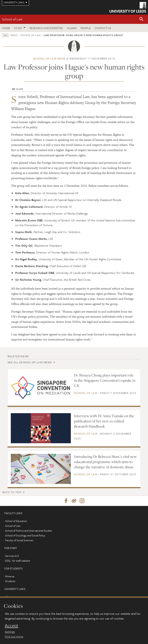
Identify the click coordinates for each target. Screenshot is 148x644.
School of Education (16, 521)
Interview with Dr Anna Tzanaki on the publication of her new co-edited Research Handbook (104, 421)
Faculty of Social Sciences (19, 540)
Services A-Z (12, 556)
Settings (10, 632)
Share (20, 89)
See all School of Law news (30, 362)
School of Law (12, 19)
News (14, 35)
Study (18, 28)
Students (10, 581)
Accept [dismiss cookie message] (11, 626)
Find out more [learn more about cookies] (14, 636)
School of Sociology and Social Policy (25, 535)
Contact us (103, 28)
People (86, 28)
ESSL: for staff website (18, 561)
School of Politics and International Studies (29, 531)
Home (6, 28)
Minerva (10, 576)
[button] (141, 19)
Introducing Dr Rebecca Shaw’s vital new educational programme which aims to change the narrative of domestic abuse (105, 462)
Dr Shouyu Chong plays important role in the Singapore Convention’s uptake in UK (105, 380)
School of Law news (49, 58)
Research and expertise (46, 28)
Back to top (12, 492)
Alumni (72, 28)
